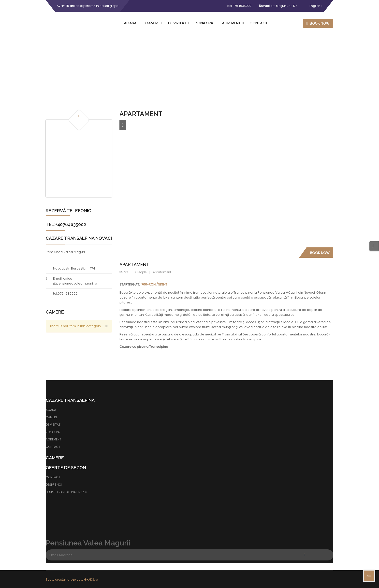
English (312, 6)
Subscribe (305, 555)
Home (175, 73)
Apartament (134, 264)
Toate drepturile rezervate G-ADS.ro (72, 580)
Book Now (320, 253)
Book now (318, 23)
